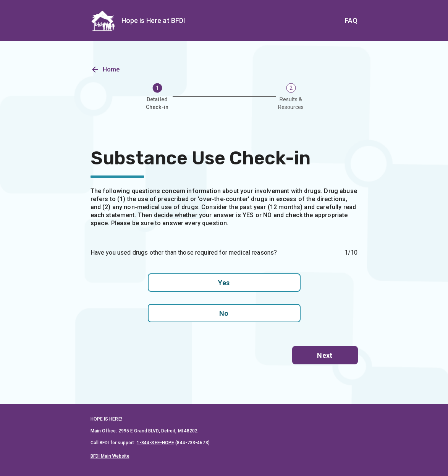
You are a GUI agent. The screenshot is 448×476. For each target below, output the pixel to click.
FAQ (351, 20)
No (224, 313)
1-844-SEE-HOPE (155, 443)
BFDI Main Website (110, 456)
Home (105, 74)
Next (325, 355)
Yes (224, 283)
